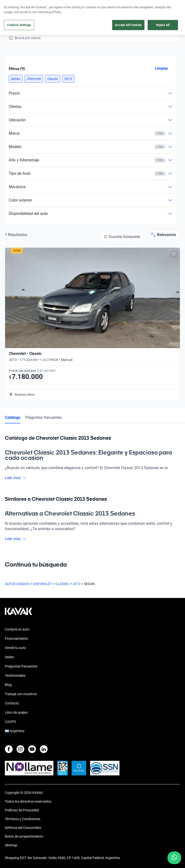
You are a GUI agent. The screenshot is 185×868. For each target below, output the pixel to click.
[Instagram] (20, 749)
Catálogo (13, 417)
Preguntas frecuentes (43, 417)
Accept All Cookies (128, 25)
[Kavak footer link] (18, 614)
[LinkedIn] (44, 749)
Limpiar (162, 68)
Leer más (16, 478)
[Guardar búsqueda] (122, 237)
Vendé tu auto (15, 648)
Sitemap (11, 845)
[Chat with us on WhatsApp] (174, 858)
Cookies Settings (19, 25)
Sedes (9, 657)
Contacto (12, 703)
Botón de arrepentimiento (24, 836)
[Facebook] (9, 749)
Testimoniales (15, 675)
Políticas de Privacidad (22, 810)
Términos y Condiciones (23, 819)
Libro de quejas (16, 712)
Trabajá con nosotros (21, 694)
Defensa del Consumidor (23, 828)
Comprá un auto (17, 629)
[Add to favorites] (174, 254)
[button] (16, 79)
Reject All (163, 25)
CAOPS (10, 722)
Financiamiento (17, 639)
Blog (8, 685)
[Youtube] (32, 749)
